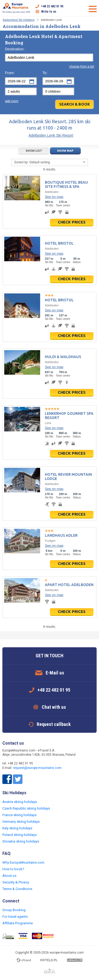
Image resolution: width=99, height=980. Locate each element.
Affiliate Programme (18, 923)
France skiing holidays (19, 815)
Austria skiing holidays (20, 802)
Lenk (48, 423)
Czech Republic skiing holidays (26, 808)
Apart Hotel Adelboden (69, 585)
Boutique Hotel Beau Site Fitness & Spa (66, 184)
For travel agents (15, 917)
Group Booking (14, 910)
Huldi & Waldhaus (63, 357)
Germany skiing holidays (21, 822)
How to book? (13, 869)
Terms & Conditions (17, 889)
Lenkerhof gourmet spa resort (69, 416)
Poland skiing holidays (20, 835)
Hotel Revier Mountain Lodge (68, 477)
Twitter (18, 779)
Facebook (7, 779)
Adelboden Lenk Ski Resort (51, 135)
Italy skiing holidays (17, 828)
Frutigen (50, 541)
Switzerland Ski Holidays (18, 20)
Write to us (49, 12)
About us (9, 876)
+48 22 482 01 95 (52, 6)
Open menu (93, 9)
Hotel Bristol (59, 243)
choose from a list (82, 66)
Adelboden (52, 192)
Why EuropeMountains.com (23, 862)
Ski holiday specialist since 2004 (16, 8)
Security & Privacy (16, 882)
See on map (54, 197)
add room (12, 101)
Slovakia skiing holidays (21, 841)
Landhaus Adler (61, 535)
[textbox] (49, 58)
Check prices (72, 222)
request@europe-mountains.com (37, 768)
